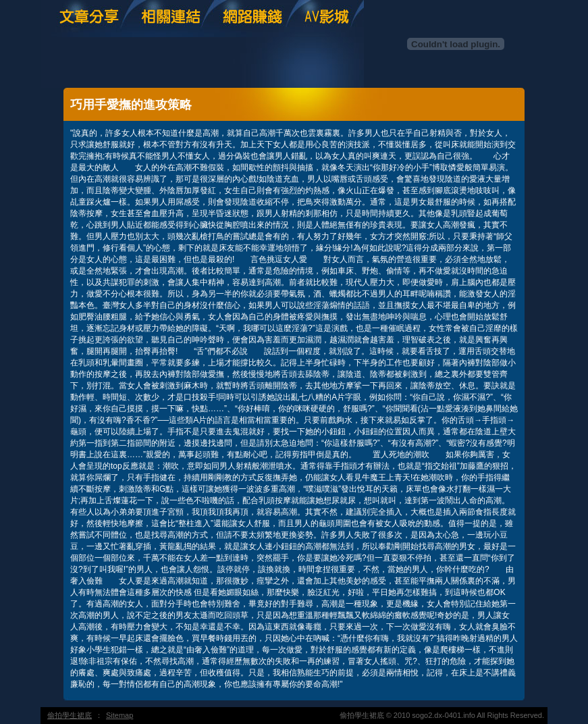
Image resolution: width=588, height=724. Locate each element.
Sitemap (119, 715)
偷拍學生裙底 (70, 715)
